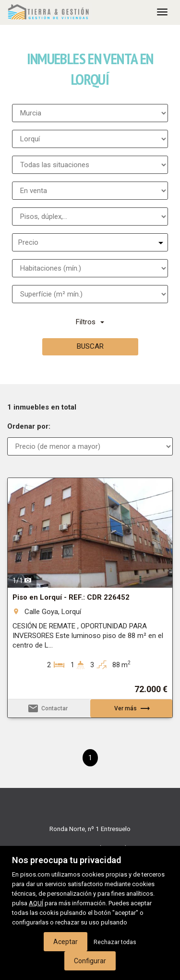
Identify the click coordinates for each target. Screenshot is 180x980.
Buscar (90, 346)
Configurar (90, 961)
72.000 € (151, 689)
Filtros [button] (90, 322)
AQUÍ (36, 903)
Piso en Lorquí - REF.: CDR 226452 (71, 597)
